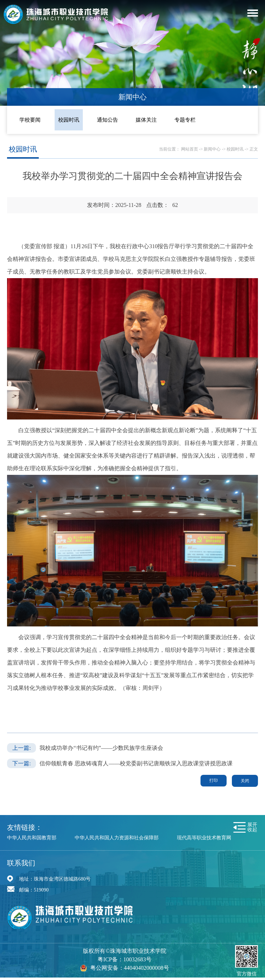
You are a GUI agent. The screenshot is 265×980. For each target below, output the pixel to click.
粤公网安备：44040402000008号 (130, 968)
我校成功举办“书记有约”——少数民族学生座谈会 (101, 748)
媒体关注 (146, 120)
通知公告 (107, 120)
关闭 (245, 781)
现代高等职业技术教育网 (204, 838)
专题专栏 (185, 120)
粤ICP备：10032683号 (125, 959)
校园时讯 (69, 120)
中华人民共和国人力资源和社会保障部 (117, 838)
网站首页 (190, 149)
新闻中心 (212, 149)
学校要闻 (30, 120)
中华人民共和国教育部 (32, 838)
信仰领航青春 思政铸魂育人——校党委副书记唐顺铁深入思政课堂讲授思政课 (136, 763)
